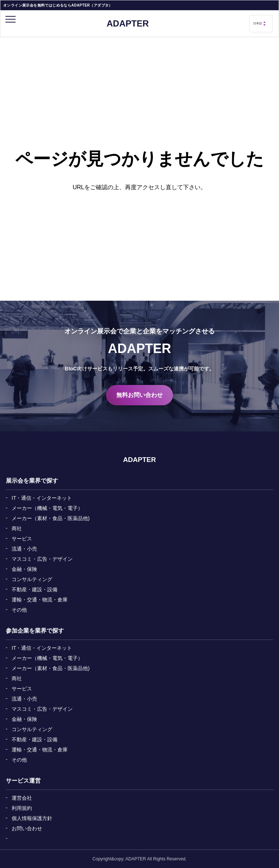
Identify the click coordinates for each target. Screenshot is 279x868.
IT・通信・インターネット (42, 498)
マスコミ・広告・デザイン (42, 559)
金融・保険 (24, 569)
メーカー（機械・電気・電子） (47, 508)
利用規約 (22, 808)
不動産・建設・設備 (35, 589)
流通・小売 (24, 549)
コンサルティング (32, 579)
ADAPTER (128, 24)
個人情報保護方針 (32, 818)
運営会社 (22, 798)
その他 (19, 610)
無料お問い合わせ (139, 395)
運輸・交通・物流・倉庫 (40, 600)
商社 (17, 528)
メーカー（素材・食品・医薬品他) (51, 518)
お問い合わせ (27, 828)
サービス (22, 539)
